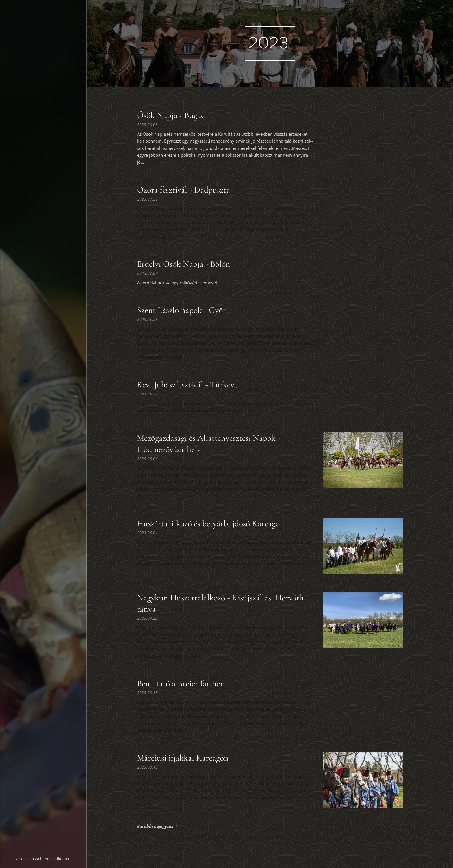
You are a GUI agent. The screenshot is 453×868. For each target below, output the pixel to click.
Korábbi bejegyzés (155, 826)
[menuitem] (43, 337)
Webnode (43, 859)
